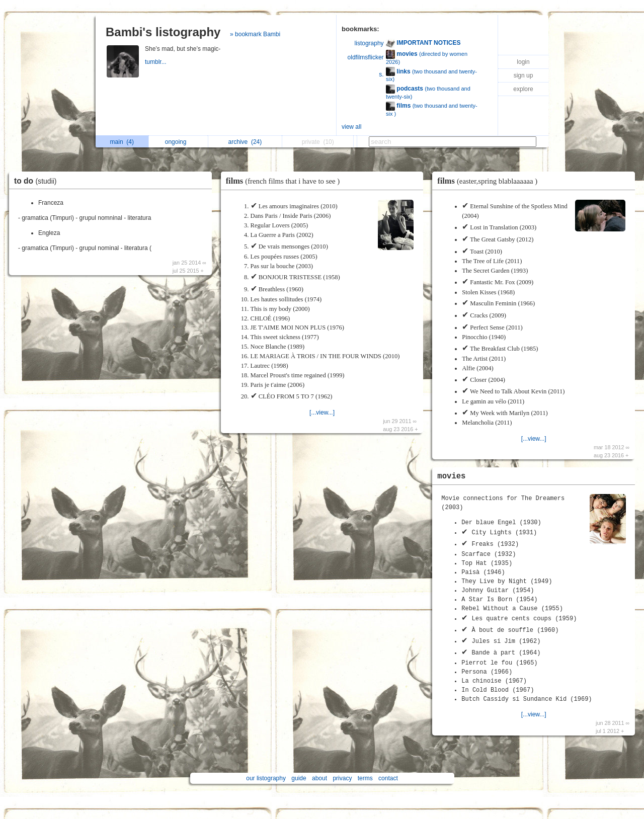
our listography (266, 778)
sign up (524, 75)
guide (299, 778)
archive (245, 142)
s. (381, 74)
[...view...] (322, 413)
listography (369, 43)
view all (351, 127)
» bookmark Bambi (255, 34)
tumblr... (156, 62)
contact (388, 778)
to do (38, 181)
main (122, 142)
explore (523, 89)
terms (365, 778)
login (523, 62)
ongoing (178, 142)
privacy (342, 778)
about (319, 778)
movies (451, 476)
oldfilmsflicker (366, 57)
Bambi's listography (163, 32)
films (285, 181)
